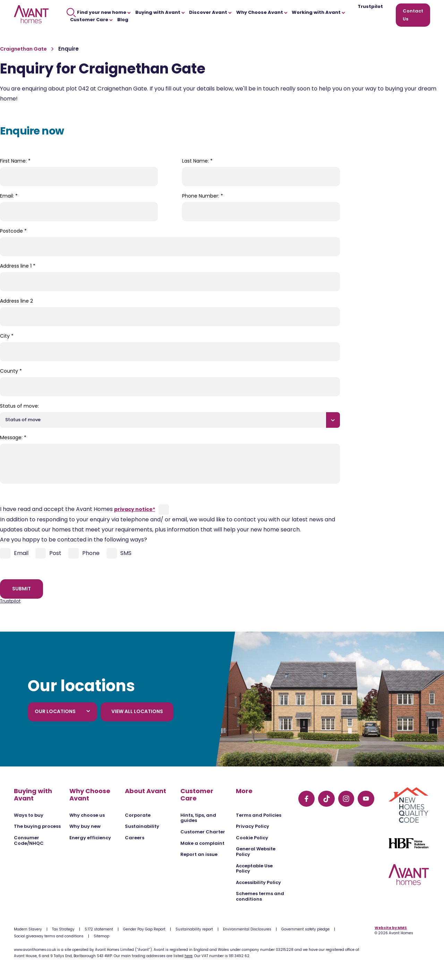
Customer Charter (203, 832)
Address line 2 (16, 301)
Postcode (13, 231)
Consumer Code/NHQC (29, 840)
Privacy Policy (253, 826)
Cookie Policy (252, 838)
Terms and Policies (259, 815)
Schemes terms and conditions (260, 896)
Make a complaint (202, 843)
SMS (119, 553)
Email (14, 553)
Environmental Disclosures (247, 929)
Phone (84, 553)
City (7, 336)
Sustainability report (194, 929)
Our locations (62, 711)
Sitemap (101, 936)
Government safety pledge (305, 929)
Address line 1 (18, 266)
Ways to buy (29, 815)
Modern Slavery (28, 929)
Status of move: (19, 406)
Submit (22, 589)
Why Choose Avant (262, 12)
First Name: (15, 161)
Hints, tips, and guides (198, 818)
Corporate (138, 815)
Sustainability (142, 826)
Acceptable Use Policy (254, 869)
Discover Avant (210, 12)
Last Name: (197, 161)
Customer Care (91, 20)
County (11, 371)
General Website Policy (256, 852)
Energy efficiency (90, 838)
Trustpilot (370, 7)
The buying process (37, 826)
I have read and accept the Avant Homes (78, 509)
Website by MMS (391, 928)
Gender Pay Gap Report (144, 929)
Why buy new (85, 826)
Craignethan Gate (24, 49)
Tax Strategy (63, 929)
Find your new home (99, 12)
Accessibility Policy (258, 882)
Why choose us (87, 815)
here (189, 956)
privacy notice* (135, 509)
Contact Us (413, 15)
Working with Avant (318, 12)
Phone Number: (203, 196)
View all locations (137, 711)
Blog (123, 20)
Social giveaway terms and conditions (49, 936)
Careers (135, 838)
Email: (9, 196)
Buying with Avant (160, 12)
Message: (13, 437)
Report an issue (199, 854)
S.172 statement (99, 929)
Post (48, 553)
